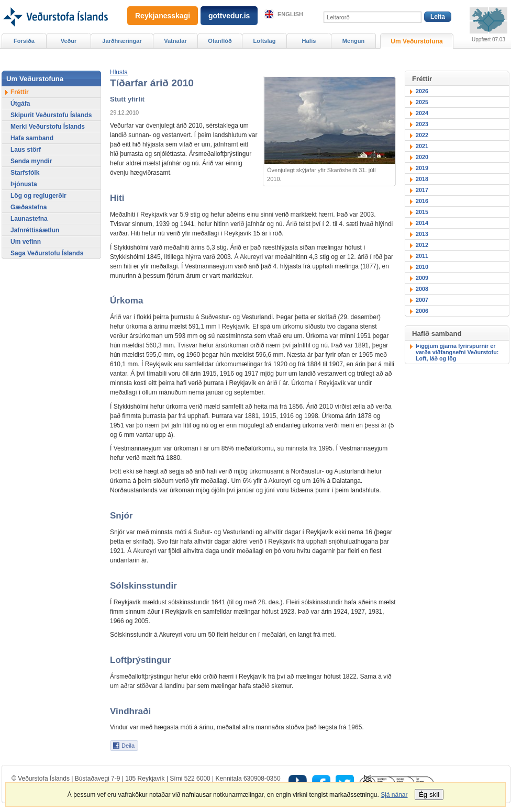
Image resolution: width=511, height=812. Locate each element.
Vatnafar (175, 41)
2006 (422, 311)
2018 (422, 179)
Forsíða (24, 41)
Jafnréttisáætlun (35, 230)
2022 (422, 135)
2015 (422, 212)
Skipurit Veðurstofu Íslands (51, 115)
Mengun (353, 41)
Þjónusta (24, 184)
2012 (422, 245)
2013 (422, 234)
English (290, 14)
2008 (422, 289)
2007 (422, 300)
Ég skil (429, 794)
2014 (422, 223)
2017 (422, 190)
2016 (422, 201)
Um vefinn (26, 242)
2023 (422, 124)
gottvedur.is (229, 16)
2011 (422, 256)
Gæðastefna (29, 207)
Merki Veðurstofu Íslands (48, 127)
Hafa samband (32, 138)
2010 (422, 267)
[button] (119, 72)
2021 (422, 146)
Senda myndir (31, 161)
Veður (69, 41)
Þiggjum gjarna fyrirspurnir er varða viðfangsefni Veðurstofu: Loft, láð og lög (457, 352)
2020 (422, 157)
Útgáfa (20, 104)
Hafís (309, 41)
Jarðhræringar (122, 41)
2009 (422, 278)
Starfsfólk (25, 173)
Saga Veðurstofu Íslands (47, 253)
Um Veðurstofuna (416, 41)
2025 (422, 102)
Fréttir (20, 92)
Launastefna (29, 219)
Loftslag (265, 41)
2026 (422, 91)
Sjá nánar (394, 795)
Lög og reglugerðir (38, 196)
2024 (422, 113)
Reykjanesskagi (163, 16)
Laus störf (26, 150)
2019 (422, 168)
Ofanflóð (220, 41)
